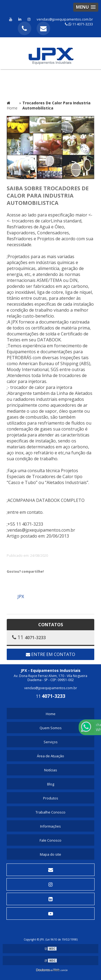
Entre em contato (50, 654)
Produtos (51, 798)
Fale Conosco (50, 840)
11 (50, 696)
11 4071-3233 (79, 24)
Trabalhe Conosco (50, 812)
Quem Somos (51, 728)
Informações (50, 826)
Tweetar (14, 581)
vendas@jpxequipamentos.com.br (65, 19)
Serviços (51, 742)
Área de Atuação (50, 756)
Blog (51, 784)
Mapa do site (50, 854)
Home (51, 714)
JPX (21, 596)
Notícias (51, 770)
